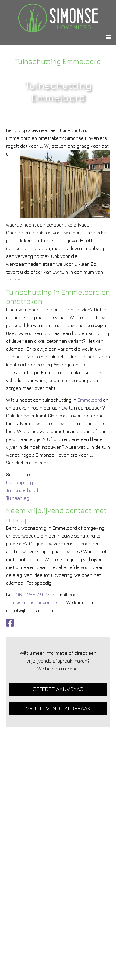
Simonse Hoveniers (58, 18)
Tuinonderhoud (22, 490)
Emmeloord (90, 400)
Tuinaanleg (18, 498)
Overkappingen (22, 482)
